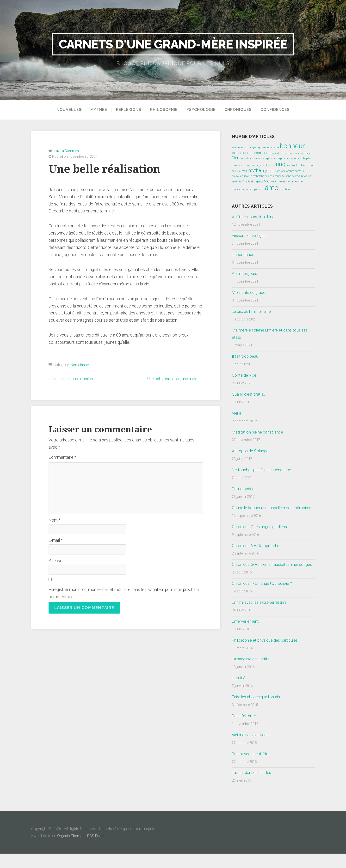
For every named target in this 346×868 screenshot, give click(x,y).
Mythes (100, 110)
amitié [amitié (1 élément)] (236, 148)
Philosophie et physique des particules (267, 654)
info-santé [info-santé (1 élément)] (253, 165)
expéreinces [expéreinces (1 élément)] (257, 158)
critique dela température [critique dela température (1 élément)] (283, 153)
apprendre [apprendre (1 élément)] (263, 148)
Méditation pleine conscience (259, 432)
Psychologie (203, 110)
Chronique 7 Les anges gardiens (261, 534)
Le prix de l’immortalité (253, 311)
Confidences (277, 110)
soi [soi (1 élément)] (310, 176)
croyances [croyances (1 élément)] (304, 153)
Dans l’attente (245, 730)
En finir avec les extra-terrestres (261, 617)
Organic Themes (71, 850)
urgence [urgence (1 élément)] (258, 182)
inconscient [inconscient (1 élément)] (239, 165)
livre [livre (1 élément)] (289, 165)
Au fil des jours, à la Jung (254, 217)
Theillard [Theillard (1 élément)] (247, 182)
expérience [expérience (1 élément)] (271, 158)
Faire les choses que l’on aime (259, 711)
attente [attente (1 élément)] (275, 148)
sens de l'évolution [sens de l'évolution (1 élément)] (296, 176)
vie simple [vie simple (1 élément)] (252, 189)
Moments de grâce (249, 292)
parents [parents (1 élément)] (299, 171)
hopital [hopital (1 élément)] (307, 158)
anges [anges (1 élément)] (253, 148)
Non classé (80, 365)
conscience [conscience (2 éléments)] (242, 153)
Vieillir (237, 413)
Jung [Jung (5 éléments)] (279, 164)
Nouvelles (67, 110)
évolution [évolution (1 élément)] (284, 189)
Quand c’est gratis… (249, 394)
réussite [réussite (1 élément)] (280, 176)
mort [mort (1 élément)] (244, 171)
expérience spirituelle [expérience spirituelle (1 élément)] (290, 158)
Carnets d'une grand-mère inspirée (173, 44)
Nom (54, 520)
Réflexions (130, 110)
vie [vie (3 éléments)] (267, 181)
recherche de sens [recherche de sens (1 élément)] (263, 176)
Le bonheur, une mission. (74, 378)
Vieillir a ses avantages (253, 749)
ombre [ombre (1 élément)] (290, 171)
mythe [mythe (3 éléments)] (255, 170)
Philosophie (166, 110)
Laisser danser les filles (253, 787)
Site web (57, 561)
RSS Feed (96, 850)
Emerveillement (246, 636)
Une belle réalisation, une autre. (172, 378)
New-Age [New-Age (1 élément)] (280, 171)
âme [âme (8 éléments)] (272, 188)
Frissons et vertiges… (251, 235)
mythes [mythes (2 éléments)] (268, 171)
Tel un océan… (245, 489)
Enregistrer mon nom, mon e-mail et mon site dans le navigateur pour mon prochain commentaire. (124, 593)
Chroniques (240, 110)
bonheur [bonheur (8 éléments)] (292, 146)
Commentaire (62, 457)
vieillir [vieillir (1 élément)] (274, 182)
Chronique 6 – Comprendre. (256, 553)
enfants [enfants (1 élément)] (245, 158)
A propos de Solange (251, 451)
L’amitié (239, 692)
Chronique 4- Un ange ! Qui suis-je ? (264, 598)
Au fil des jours (245, 273)
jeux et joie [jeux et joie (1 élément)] (266, 165)
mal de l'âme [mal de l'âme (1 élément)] (300, 165)
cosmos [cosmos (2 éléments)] (260, 153)
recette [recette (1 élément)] (248, 176)
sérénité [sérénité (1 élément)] (237, 182)
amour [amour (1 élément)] (244, 148)
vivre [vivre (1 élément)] (261, 189)
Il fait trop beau (245, 356)
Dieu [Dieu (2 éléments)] (235, 158)
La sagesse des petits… (253, 673)
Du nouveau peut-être (251, 768)
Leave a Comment (66, 151)
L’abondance (244, 254)
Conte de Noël (245, 375)
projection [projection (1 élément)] (238, 176)
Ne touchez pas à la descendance (263, 470)
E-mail (56, 540)
